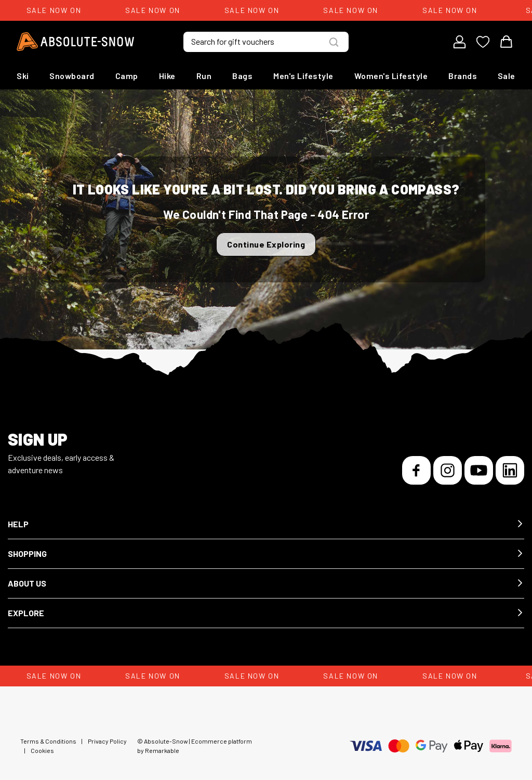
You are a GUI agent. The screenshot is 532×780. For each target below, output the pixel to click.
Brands (463, 76)
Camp (127, 76)
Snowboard (72, 76)
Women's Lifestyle (391, 76)
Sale (507, 76)
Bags (242, 76)
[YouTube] (479, 470)
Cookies (42, 750)
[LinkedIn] (510, 470)
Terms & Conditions (48, 741)
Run (204, 76)
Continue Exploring (266, 244)
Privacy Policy (107, 741)
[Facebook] (416, 470)
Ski (23, 76)
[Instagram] (448, 470)
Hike (167, 76)
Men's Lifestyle (303, 76)
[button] (266, 524)
